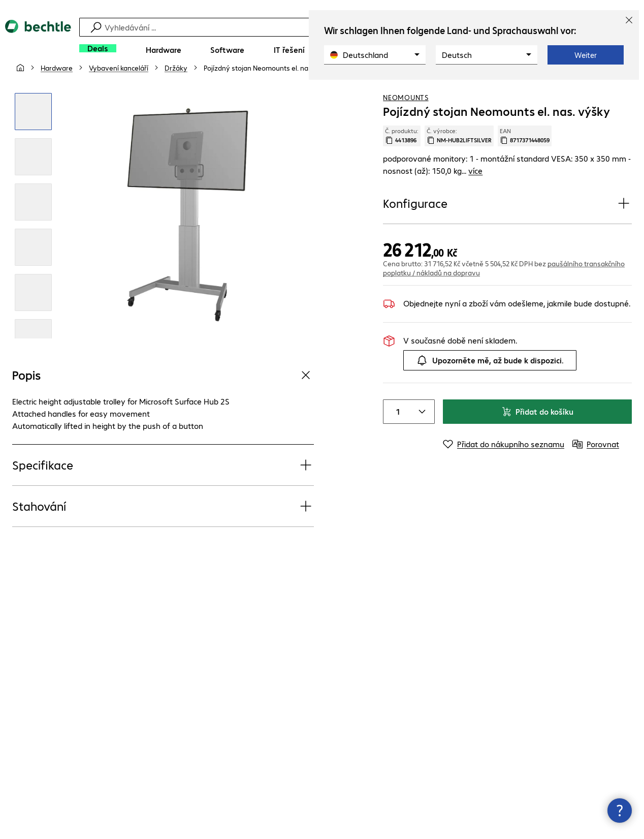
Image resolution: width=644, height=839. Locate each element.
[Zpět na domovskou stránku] (38, 41)
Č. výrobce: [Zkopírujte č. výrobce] (459, 160)
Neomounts (406, 121)
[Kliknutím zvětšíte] (33, 136)
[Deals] (98, 48)
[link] (269, 92)
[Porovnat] (624, 91)
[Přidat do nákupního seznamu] (603, 91)
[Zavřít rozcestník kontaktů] (620, 811)
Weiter (586, 55)
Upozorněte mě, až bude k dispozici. (490, 385)
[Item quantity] (396, 436)
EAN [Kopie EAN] (525, 160)
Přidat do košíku (537, 436)
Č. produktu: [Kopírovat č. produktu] (402, 160)
